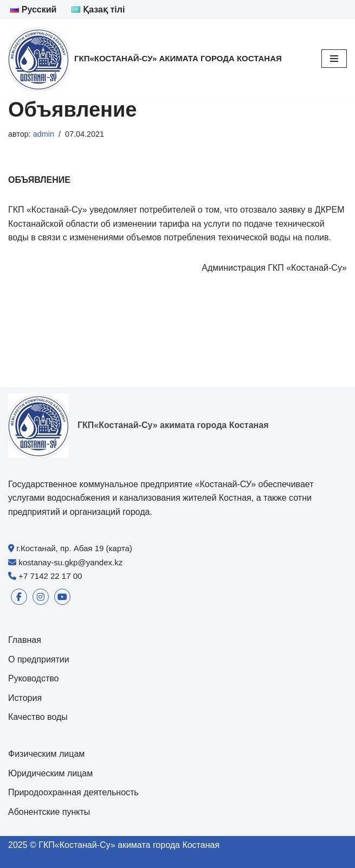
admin (44, 134)
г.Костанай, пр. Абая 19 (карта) (74, 548)
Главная (25, 640)
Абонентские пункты (49, 812)
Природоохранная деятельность (73, 792)
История (25, 698)
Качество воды (38, 717)
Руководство (34, 678)
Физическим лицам (46, 754)
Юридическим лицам (50, 773)
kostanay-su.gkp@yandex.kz (70, 562)
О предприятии (39, 659)
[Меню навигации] (334, 59)
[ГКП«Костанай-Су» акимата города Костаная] (145, 59)
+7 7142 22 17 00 (50, 576)
